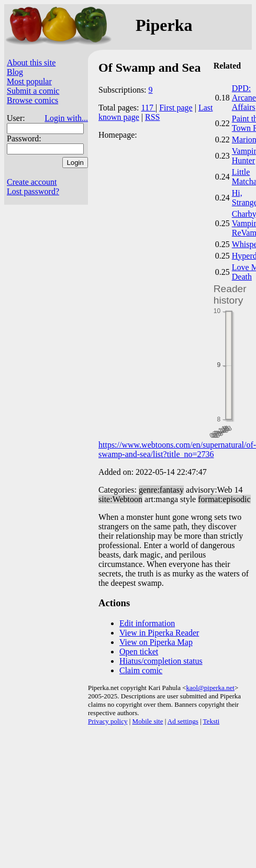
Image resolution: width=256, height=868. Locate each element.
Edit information (147, 623)
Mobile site (148, 721)
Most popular (29, 81)
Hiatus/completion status (161, 661)
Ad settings (183, 721)
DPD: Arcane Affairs (244, 98)
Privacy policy (108, 721)
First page (176, 108)
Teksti (212, 721)
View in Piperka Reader (159, 633)
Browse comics (32, 100)
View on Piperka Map (156, 642)
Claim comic (141, 670)
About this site (31, 63)
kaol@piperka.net (210, 688)
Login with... (66, 118)
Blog (15, 72)
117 (148, 108)
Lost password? (33, 191)
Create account (32, 182)
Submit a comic (33, 91)
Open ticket (139, 652)
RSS (152, 117)
